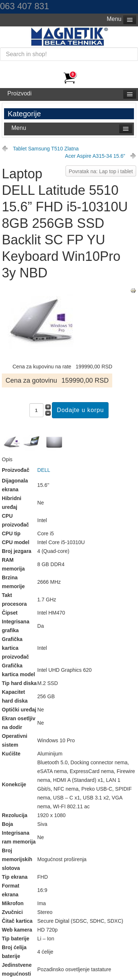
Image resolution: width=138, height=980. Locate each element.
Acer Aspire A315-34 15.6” (95, 156)
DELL (44, 470)
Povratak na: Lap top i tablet (101, 171)
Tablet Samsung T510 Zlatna (46, 149)
